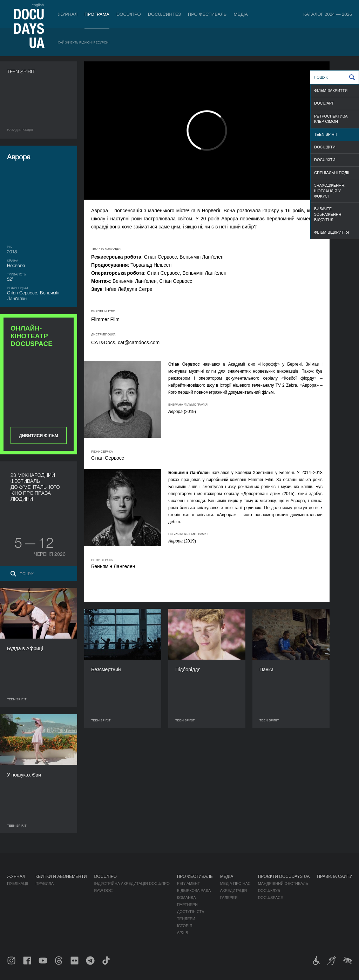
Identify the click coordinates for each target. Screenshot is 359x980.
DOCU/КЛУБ (269, 891)
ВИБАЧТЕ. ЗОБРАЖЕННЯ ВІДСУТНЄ (328, 214)
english (38, 5)
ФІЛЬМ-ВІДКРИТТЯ (331, 232)
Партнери (187, 905)
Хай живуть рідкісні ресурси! (84, 42)
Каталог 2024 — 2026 (328, 14)
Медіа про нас (235, 884)
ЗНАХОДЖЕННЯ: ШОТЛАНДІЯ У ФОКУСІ (330, 191)
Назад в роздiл (20, 130)
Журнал (68, 14)
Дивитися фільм (38, 436)
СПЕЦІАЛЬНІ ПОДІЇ (332, 173)
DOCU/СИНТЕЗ (164, 14)
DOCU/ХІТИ (325, 160)
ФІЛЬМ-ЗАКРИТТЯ (331, 91)
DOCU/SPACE (271, 898)
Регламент (189, 884)
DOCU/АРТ (324, 103)
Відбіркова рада (194, 891)
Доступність (191, 912)
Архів (183, 933)
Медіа (241, 14)
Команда (187, 898)
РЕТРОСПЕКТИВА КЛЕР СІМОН (331, 119)
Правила (45, 884)
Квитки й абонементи (61, 876)
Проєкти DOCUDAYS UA (284, 876)
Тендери (186, 919)
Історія (185, 926)
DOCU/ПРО (129, 14)
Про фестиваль (207, 14)
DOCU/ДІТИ (325, 147)
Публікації (18, 884)
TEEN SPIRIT (326, 134)
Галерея (229, 898)
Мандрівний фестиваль (283, 884)
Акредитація (234, 891)
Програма (97, 14)
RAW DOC (104, 891)
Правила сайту (334, 876)
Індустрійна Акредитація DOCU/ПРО (132, 884)
